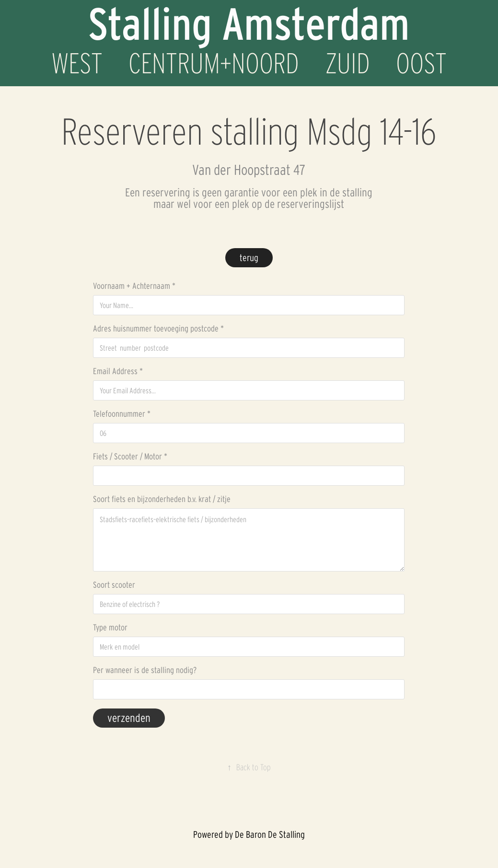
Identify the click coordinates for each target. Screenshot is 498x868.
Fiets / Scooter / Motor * (130, 457)
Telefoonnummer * (122, 414)
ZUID (348, 63)
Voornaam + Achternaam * (134, 286)
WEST (77, 63)
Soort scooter (114, 585)
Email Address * (118, 371)
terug (249, 258)
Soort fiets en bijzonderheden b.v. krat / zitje (162, 499)
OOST (421, 63)
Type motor (110, 628)
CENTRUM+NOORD (214, 63)
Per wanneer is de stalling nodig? (145, 670)
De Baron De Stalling (270, 834)
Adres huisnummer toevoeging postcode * (158, 329)
